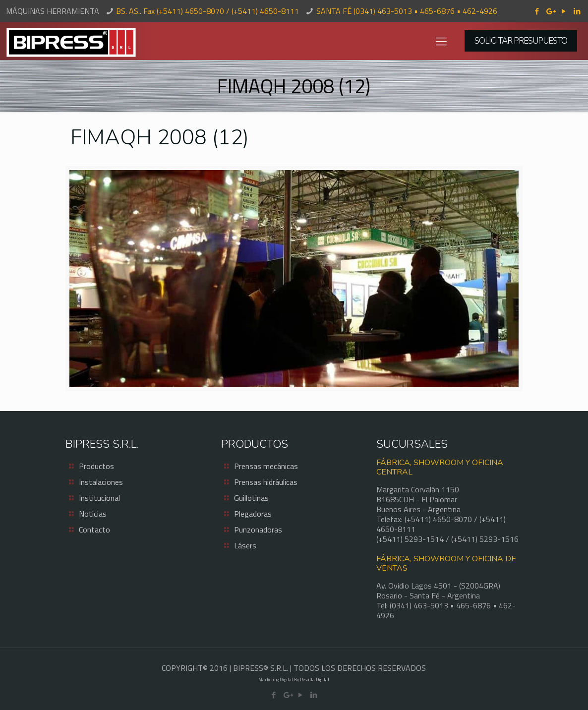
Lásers (245, 545)
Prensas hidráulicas (266, 482)
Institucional (99, 498)
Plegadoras (253, 514)
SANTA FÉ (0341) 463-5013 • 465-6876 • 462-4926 (407, 11)
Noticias (93, 514)
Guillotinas (251, 498)
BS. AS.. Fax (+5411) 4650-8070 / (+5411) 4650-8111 (207, 11)
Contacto (94, 530)
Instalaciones (101, 482)
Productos (96, 466)
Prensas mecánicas (266, 466)
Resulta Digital (315, 680)
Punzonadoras (258, 530)
